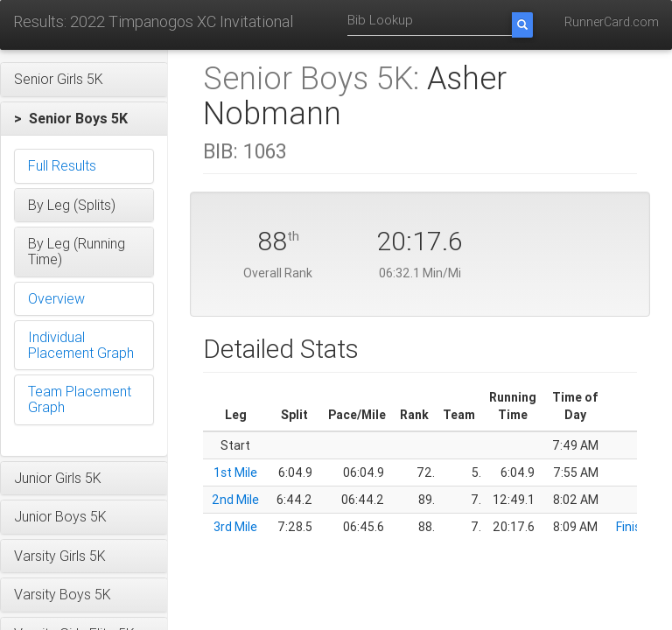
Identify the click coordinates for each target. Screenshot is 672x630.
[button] (84, 80)
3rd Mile (235, 527)
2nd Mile (235, 500)
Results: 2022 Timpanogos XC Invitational (153, 21)
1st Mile (235, 472)
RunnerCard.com (612, 22)
